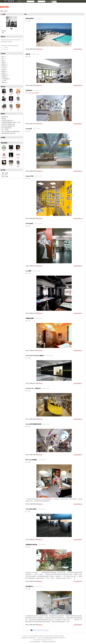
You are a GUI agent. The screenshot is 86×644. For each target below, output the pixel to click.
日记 (3, 59)
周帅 (4, 101)
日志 (6, 11)
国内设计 (4, 71)
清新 (32, 93)
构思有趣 (4, 119)
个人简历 (4, 81)
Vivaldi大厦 (29, 129)
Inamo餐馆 (28, 271)
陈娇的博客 (4, 7)
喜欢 (3, 60)
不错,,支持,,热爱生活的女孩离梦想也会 (11, 132)
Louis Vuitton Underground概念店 (35, 356)
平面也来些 (4, 75)
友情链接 (56, 636)
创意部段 (4, 77)
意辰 (18, 158)
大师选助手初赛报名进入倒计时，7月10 (11, 122)
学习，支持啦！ (5, 130)
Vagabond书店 (29, 176)
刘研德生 (11, 158)
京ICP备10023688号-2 (35, 642)
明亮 (30, 93)
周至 (11, 109)
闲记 (3, 57)
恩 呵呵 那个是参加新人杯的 (8, 124)
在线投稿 (36, 636)
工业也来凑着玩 (5, 79)
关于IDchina (25, 636)
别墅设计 (4, 73)
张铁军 (4, 150)
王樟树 (11, 101)
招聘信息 (51, 636)
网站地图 (61, 636)
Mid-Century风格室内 (31, 460)
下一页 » (46, 630)
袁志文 (11, 150)
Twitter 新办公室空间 (31, 509)
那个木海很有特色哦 (6, 128)
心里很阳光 (36, 93)
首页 (2, 11)
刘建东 (4, 165)
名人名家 (4, 68)
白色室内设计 (29, 90)
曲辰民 (4, 94)
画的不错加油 (5, 117)
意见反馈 (46, 636)
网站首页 (20, 1)
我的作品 (4, 83)
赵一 (18, 101)
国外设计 (4, 64)
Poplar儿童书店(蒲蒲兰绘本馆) (33, 424)
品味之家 (28, 54)
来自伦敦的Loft (30, 586)
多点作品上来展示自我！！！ (9, 121)
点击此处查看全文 (78, 49)
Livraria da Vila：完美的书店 (33, 388)
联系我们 (41, 636)
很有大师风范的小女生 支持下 (9, 133)
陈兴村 (18, 94)
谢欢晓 (11, 94)
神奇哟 (3, 62)
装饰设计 (18, 150)
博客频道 (8, 1)
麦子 (4, 109)
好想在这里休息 (30, 18)
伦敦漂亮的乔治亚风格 (31, 545)
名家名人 (4, 70)
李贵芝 (11, 165)
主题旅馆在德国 (30, 318)
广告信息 (31, 636)
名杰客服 (4, 158)
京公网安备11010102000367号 (49, 642)
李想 (18, 109)
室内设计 (4, 66)
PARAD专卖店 (29, 224)
